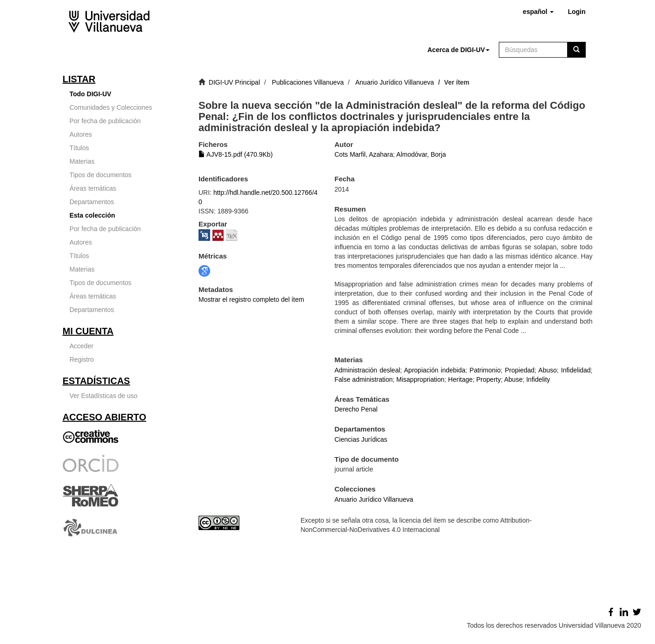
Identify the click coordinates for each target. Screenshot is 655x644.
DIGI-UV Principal (234, 82)
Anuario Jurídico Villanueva (394, 82)
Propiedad (520, 370)
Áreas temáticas (93, 188)
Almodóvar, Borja (421, 154)
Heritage (460, 379)
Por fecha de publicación (105, 121)
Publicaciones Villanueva (308, 82)
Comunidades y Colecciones (111, 107)
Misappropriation (421, 379)
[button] (539, 12)
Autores (81, 134)
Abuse (513, 379)
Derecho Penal (356, 409)
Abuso (548, 370)
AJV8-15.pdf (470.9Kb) (236, 154)
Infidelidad (576, 370)
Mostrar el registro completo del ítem (251, 299)
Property (489, 379)
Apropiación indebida (435, 370)
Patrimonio (485, 370)
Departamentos (92, 202)
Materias (82, 161)
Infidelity (538, 379)
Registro (82, 359)
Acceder (82, 346)
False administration (363, 379)
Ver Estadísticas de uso (104, 396)
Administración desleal (367, 370)
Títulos (79, 148)
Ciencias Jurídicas (361, 439)
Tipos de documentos (101, 175)
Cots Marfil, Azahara (364, 154)
